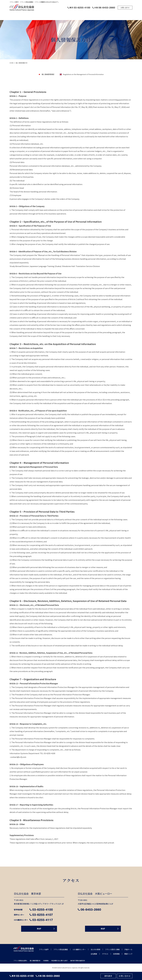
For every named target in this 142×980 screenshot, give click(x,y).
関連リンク (128, 954)
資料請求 (108, 976)
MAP (39, 929)
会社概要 (94, 954)
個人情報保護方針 (35, 961)
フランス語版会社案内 (20, 961)
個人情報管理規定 (46, 74)
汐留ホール (128, 949)
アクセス (105, 954)
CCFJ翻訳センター (79, 949)
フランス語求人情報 (112, 949)
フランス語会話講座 (61, 949)
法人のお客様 (95, 949)
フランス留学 (44, 949)
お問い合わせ (125, 8)
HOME (12, 63)
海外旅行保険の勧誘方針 (78, 961)
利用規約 (46, 961)
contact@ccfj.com (18, 757)
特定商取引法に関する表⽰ (59, 961)
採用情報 (116, 954)
